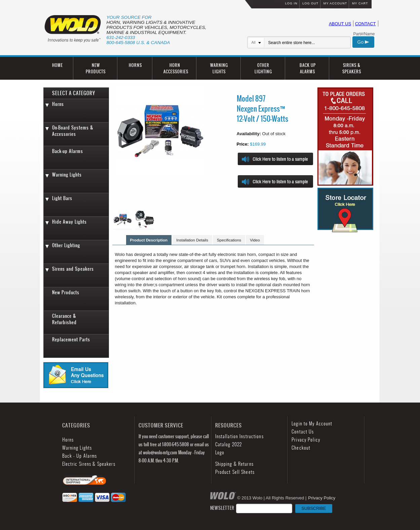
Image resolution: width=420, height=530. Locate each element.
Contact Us (303, 432)
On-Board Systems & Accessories (73, 131)
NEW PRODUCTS (96, 68)
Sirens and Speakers (73, 269)
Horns (58, 104)
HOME (58, 65)
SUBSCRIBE (314, 508)
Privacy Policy (306, 440)
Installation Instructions (239, 436)
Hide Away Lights (69, 222)
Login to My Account (312, 424)
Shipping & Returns (234, 464)
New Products (66, 292)
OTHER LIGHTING (263, 68)
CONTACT (366, 24)
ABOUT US (340, 24)
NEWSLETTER (271, 508)
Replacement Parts (71, 339)
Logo (220, 452)
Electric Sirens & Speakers (89, 464)
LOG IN (291, 3)
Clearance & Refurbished (64, 319)
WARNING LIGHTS (219, 68)
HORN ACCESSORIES (176, 68)
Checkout (301, 448)
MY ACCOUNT (335, 3)
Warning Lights (67, 175)
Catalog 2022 (228, 444)
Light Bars (62, 198)
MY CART (360, 3)
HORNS (135, 65)
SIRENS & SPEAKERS (352, 68)
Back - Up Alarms (80, 456)
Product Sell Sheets (235, 472)
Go (364, 42)
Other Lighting (66, 245)
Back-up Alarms (68, 151)
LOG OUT (310, 3)
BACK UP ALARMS (308, 68)
